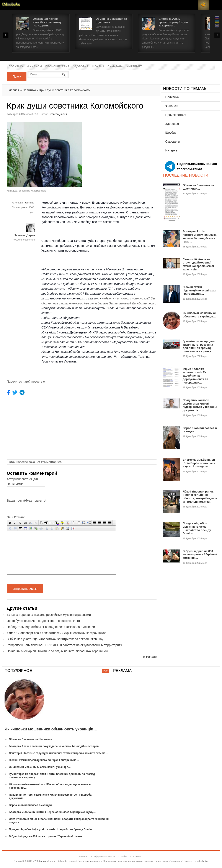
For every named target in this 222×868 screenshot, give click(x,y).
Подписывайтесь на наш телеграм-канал (191, 166)
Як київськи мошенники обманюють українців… (199, 315)
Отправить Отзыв (25, 589)
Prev (6, 35)
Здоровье (81, 67)
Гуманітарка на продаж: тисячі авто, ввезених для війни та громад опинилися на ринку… (199, 346)
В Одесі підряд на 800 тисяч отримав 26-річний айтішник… (200, 554)
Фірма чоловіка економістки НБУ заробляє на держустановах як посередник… (195, 376)
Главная (13, 90)
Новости (11, 5)
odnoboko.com (48, 861)
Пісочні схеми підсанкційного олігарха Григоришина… (199, 290)
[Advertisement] (118, 152)
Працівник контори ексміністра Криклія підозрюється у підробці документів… (200, 405)
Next (217, 35)
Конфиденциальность (103, 857)
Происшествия (57, 67)
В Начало (150, 657)
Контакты (135, 857)
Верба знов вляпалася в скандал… (32, 805)
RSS (204, 5)
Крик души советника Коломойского (64, 90)
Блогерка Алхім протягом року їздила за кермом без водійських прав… (199, 236)
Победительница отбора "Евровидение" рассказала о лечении (51, 627)
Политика (16, 67)
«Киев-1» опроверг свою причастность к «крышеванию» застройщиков (57, 633)
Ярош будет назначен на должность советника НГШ (43, 621)
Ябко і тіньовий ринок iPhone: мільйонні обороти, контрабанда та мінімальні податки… (200, 497)
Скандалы (115, 67)
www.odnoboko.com (24, 240)
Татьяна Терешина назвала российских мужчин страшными (49, 615)
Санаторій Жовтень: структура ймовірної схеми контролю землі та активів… (198, 264)
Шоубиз (98, 67)
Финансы (35, 67)
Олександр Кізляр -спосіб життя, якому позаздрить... (47, 22)
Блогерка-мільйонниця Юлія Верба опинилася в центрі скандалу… (199, 463)
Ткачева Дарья (58, 114)
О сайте (123, 857)
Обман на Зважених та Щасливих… (198, 187)
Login (193, 5)
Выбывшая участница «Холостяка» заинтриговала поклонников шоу (55, 639)
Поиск (17, 76)
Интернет (134, 67)
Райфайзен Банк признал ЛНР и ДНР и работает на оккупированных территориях (64, 645)
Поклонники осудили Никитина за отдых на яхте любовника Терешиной (57, 651)
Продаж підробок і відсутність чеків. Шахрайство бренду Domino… (197, 528)
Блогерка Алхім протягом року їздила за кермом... (174, 22)
